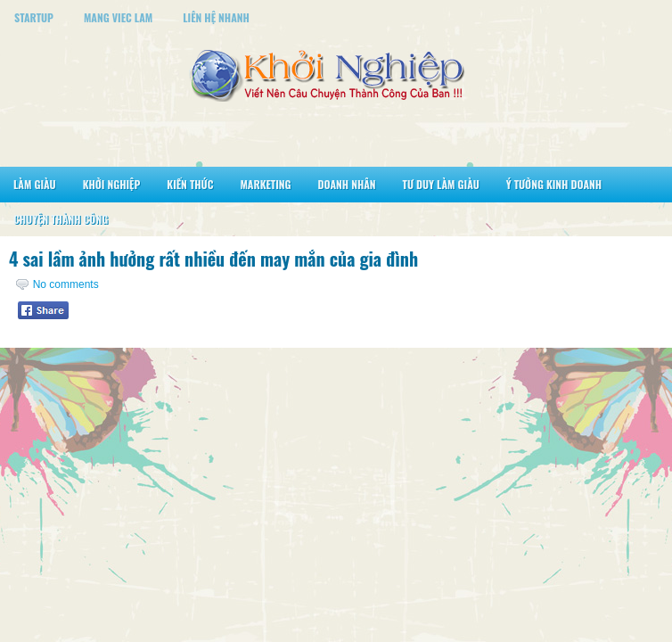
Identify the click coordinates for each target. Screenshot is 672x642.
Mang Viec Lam (118, 17)
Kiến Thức (190, 184)
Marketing (265, 184)
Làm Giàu (35, 184)
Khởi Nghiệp (112, 184)
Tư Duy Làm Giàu (441, 184)
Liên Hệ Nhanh (216, 17)
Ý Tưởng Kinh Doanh (554, 184)
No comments (66, 284)
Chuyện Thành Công (61, 219)
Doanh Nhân (347, 184)
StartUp (34, 17)
